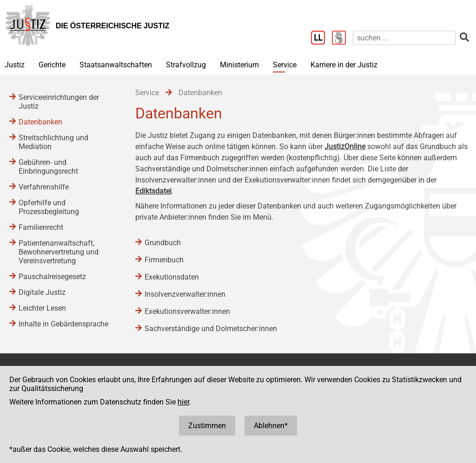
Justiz (15, 65)
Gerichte (52, 65)
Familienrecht (41, 227)
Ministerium (239, 65)
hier (183, 402)
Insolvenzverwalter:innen (185, 294)
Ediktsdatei (153, 191)
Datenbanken (40, 122)
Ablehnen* (271, 426)
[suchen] (404, 38)
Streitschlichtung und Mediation (53, 142)
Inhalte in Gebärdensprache (63, 324)
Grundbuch (163, 243)
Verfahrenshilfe (44, 187)
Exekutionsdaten (172, 277)
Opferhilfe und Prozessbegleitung (49, 207)
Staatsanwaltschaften (116, 65)
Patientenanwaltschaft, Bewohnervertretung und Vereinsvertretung (59, 252)
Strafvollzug (186, 65)
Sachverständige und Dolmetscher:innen (211, 329)
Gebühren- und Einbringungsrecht (48, 167)
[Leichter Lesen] (321, 39)
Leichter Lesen (42, 308)
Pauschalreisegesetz (52, 277)
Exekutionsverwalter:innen (187, 311)
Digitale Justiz (42, 292)
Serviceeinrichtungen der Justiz (59, 102)
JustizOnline (345, 147)
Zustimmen (207, 426)
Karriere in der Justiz (344, 65)
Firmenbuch (164, 260)
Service (285, 65)
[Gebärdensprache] (342, 39)
